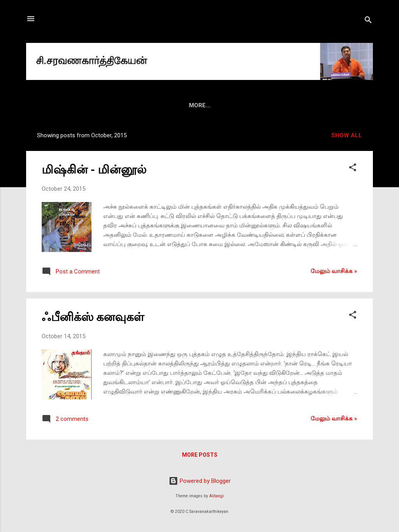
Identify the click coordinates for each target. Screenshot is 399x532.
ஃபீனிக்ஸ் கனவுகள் (93, 317)
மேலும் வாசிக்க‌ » (334, 271)
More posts (200, 455)
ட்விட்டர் (333, 105)
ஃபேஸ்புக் (294, 105)
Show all (347, 135)
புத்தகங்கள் (141, 105)
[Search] (368, 21)
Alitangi (216, 496)
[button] (353, 169)
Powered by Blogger (200, 481)
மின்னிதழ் (184, 105)
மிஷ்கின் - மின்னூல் (94, 169)
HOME (62, 105)
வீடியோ (254, 105)
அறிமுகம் (98, 105)
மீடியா (220, 105)
